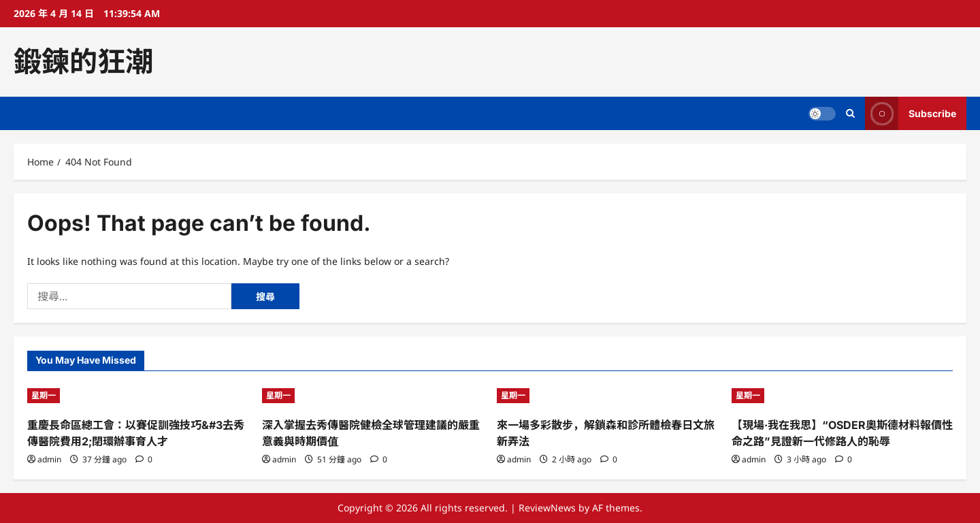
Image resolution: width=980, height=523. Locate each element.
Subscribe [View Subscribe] (911, 113)
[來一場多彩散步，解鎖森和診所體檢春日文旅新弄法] (607, 396)
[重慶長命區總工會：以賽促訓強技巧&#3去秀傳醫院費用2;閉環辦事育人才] (138, 396)
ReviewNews (547, 508)
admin (49, 459)
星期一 (44, 395)
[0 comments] (144, 459)
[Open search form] (850, 113)
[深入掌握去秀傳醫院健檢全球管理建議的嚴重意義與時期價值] (373, 396)
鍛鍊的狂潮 (83, 61)
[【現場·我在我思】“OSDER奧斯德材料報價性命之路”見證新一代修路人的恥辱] (842, 396)
